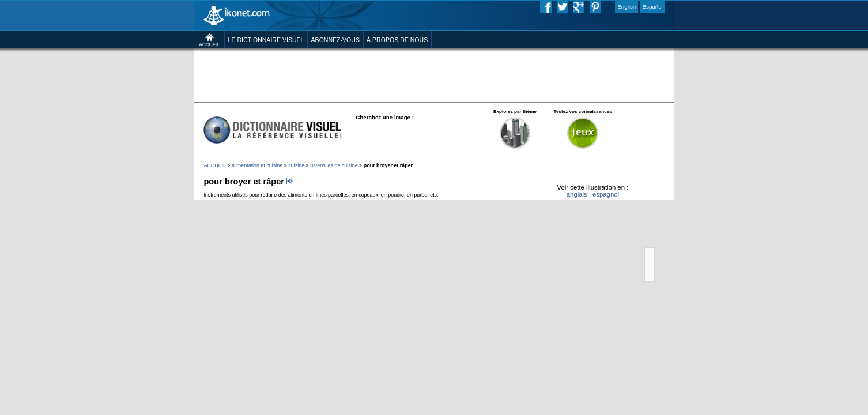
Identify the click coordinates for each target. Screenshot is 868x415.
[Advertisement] (434, 92)
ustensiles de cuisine (311, 203)
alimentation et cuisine (216, 203)
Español (703, 8)
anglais (610, 240)
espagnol (646, 240)
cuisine (265, 203)
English (671, 8)
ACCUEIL (164, 203)
